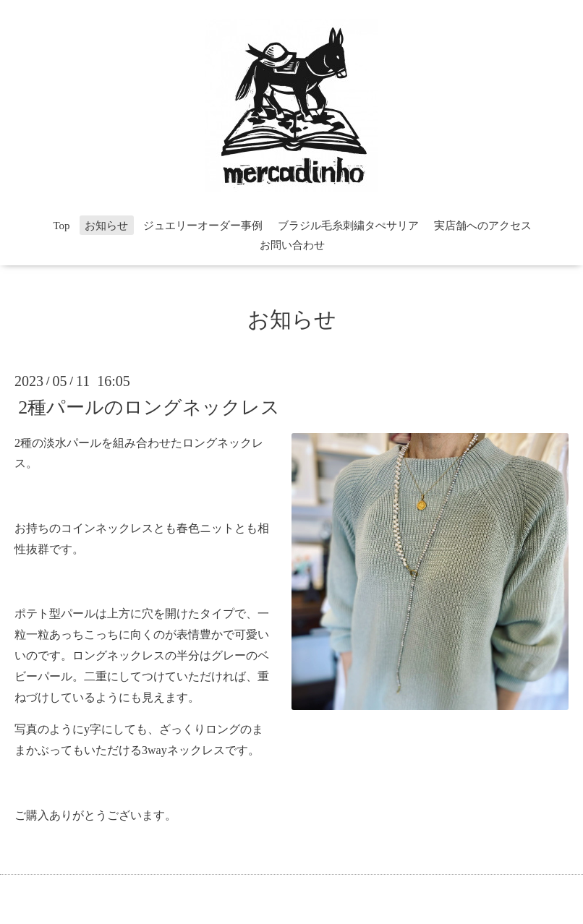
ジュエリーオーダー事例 (203, 226)
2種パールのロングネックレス (149, 407)
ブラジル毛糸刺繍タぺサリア (348, 226)
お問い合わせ (292, 245)
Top (61, 226)
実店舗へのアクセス (483, 226)
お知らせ (106, 226)
